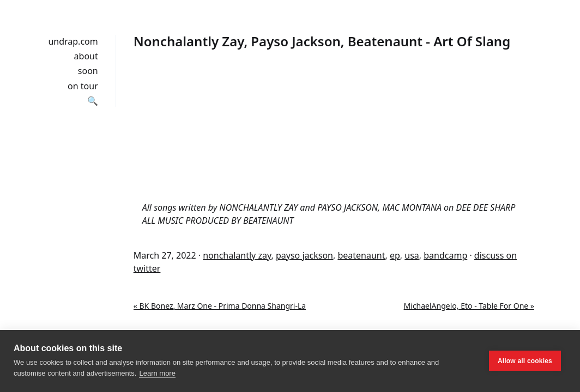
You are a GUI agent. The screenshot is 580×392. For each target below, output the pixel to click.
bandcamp (445, 255)
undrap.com (73, 41)
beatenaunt (361, 255)
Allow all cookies (525, 361)
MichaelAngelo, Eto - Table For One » (469, 306)
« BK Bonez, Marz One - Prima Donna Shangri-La (220, 306)
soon (88, 71)
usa (412, 255)
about (86, 56)
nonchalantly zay (237, 255)
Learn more (157, 373)
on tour (83, 86)
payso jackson (304, 255)
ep (395, 255)
